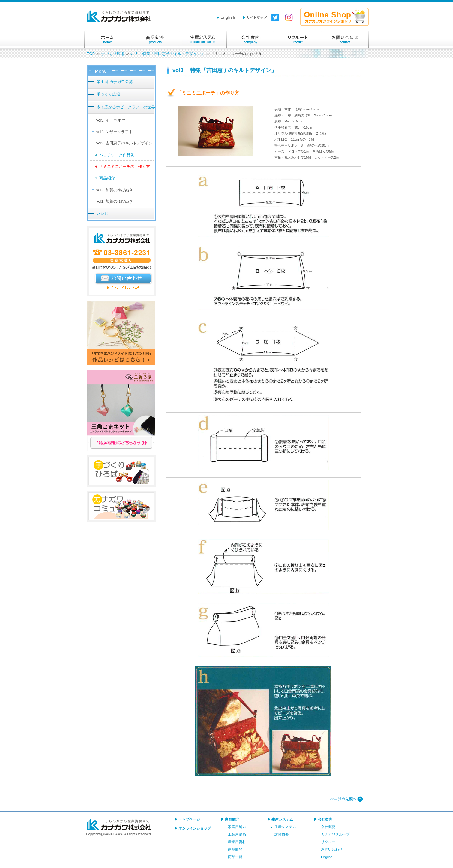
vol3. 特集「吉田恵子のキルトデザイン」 (168, 54)
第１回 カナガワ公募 (115, 82)
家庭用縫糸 (237, 827)
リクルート (298, 39)
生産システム (203, 39)
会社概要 (328, 827)
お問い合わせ (345, 39)
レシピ (102, 213)
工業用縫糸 (237, 834)
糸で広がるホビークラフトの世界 (126, 107)
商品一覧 (235, 857)
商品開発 (235, 849)
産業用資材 (237, 842)
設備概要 (282, 834)
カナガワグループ (335, 834)
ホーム (108, 39)
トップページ (189, 819)
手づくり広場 (113, 54)
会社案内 (250, 39)
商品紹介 (155, 39)
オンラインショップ (195, 828)
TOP (91, 54)
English (327, 857)
